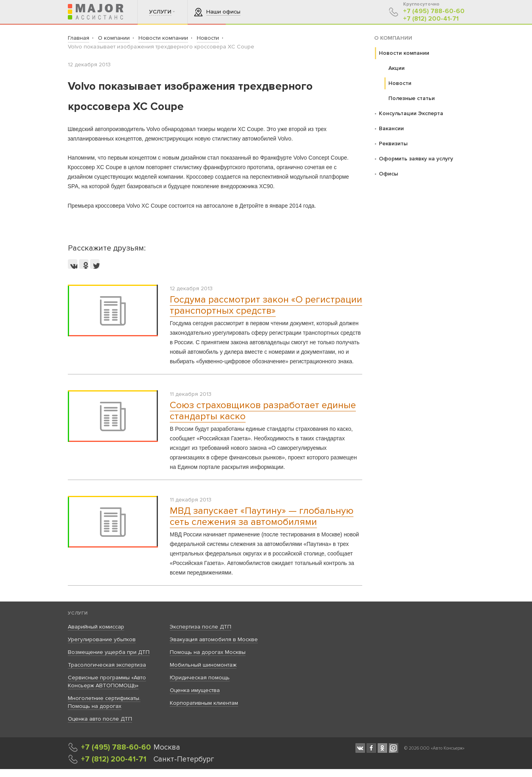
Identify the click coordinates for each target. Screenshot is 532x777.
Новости (400, 83)
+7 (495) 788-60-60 (434, 11)
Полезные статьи (412, 98)
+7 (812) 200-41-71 (431, 19)
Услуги (78, 613)
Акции (397, 68)
